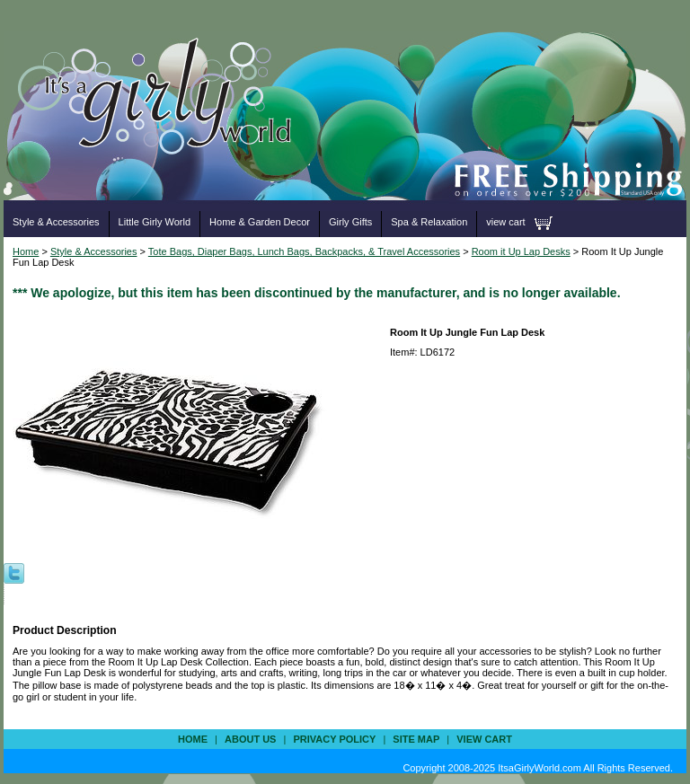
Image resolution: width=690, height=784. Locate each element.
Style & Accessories (56, 222)
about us (250, 739)
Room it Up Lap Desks (521, 251)
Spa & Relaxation (429, 222)
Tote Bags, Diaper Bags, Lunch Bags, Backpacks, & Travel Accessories (304, 251)
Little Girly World (155, 222)
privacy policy (334, 739)
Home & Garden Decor (260, 222)
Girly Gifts (350, 222)
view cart (505, 222)
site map (416, 739)
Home (26, 251)
